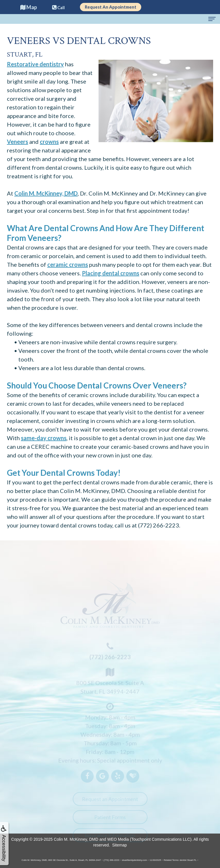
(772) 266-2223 (159, 525)
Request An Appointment (111, 7)
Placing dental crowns (111, 273)
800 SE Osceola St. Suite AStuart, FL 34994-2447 (110, 683)
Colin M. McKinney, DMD (46, 193)
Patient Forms (110, 820)
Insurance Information (110, 838)
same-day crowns (44, 438)
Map (29, 7)
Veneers (17, 142)
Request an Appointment (110, 802)
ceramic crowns (68, 264)
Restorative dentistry (35, 64)
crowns (49, 142)
